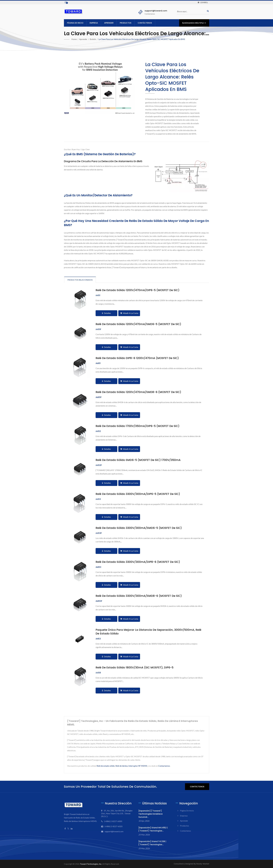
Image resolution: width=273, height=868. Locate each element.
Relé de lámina (122, 766)
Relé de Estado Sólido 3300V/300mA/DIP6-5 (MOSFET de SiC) (138, 494)
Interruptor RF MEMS (138, 766)
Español (204, 2)
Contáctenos (145, 23)
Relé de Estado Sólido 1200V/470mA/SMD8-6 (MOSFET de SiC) (138, 392)
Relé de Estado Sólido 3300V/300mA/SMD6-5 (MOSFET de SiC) (139, 528)
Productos (126, 23)
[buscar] (207, 11)
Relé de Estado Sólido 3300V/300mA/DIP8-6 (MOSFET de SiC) (138, 562)
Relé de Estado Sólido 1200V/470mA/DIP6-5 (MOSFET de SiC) (137, 290)
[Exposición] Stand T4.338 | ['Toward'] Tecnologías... (152, 843)
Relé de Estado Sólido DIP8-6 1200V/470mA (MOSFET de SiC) (137, 358)
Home (74, 39)
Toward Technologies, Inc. (91, 864)
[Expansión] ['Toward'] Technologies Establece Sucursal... (150, 814)
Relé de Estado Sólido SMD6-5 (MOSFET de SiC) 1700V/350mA (138, 460)
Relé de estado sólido (106, 766)
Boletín (93, 39)
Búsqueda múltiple (194, 23)
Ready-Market (203, 864)
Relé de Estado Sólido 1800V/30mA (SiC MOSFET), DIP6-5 (135, 668)
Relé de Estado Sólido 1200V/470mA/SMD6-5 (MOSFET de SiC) (138, 324)
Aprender (109, 23)
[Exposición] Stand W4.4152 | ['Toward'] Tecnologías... (153, 829)
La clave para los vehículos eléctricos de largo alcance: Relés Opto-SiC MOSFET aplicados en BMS (142, 39)
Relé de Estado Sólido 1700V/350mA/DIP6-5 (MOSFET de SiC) (137, 426)
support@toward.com (156, 11)
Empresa (94, 23)
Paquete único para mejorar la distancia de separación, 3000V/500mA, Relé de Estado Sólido (148, 632)
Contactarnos (164, 766)
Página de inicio (75, 23)
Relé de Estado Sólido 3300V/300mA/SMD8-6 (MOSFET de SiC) (139, 596)
